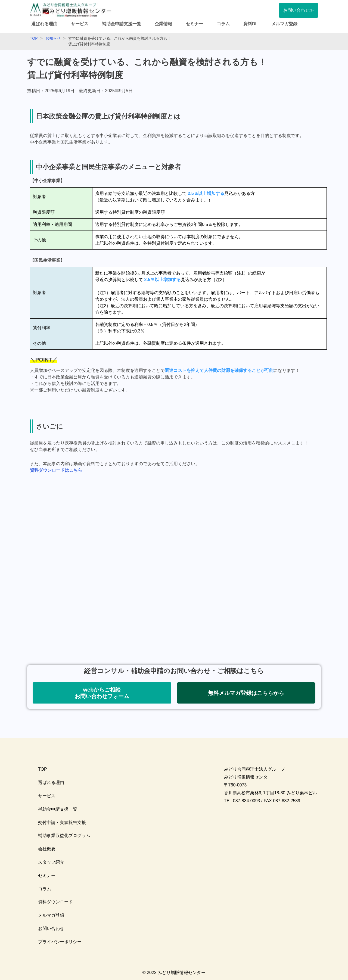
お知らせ (53, 38)
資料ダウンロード (55, 902)
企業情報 (163, 24)
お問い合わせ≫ (299, 10)
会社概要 (47, 849)
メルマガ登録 (284, 24)
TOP (34, 38)
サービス (80, 24)
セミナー (194, 24)
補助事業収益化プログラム (64, 836)
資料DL (251, 24)
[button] (102, 693)
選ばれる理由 (44, 24)
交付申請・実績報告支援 (62, 822)
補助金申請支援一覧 (122, 24)
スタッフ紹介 (51, 862)
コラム (223, 24)
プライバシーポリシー (60, 942)
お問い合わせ (51, 928)
